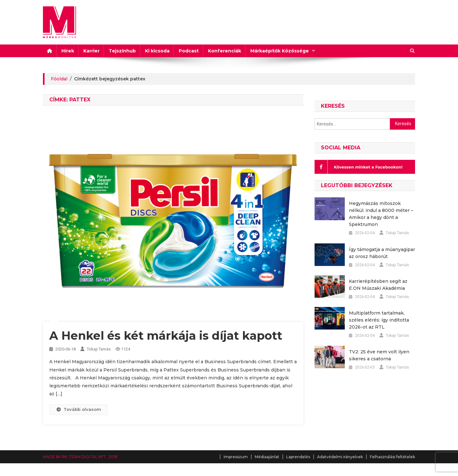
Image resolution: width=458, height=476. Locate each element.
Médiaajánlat (267, 457)
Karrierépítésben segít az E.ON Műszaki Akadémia (378, 285)
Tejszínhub (122, 51)
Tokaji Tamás (99, 349)
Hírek (68, 51)
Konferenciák (225, 51)
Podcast (189, 51)
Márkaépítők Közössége (280, 51)
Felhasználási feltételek (392, 457)
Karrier (91, 51)
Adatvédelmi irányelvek (340, 457)
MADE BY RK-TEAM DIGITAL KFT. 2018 (80, 457)
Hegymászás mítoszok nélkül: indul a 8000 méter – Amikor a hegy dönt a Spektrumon (381, 214)
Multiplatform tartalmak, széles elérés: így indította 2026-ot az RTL (379, 320)
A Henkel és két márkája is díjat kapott (166, 336)
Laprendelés (298, 457)
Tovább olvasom (79, 409)
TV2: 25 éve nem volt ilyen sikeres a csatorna (379, 355)
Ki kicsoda (157, 51)
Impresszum (236, 457)
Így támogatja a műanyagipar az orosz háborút (382, 253)
